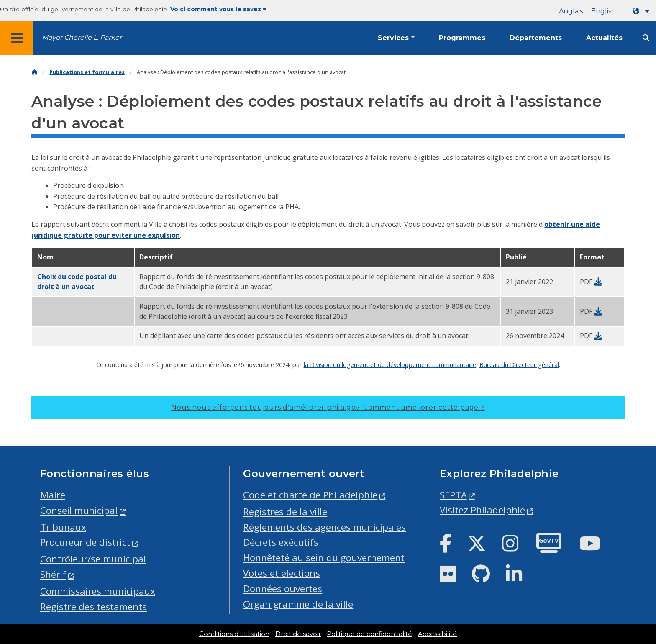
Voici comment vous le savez (218, 9)
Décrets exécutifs (281, 542)
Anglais (571, 11)
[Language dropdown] (643, 11)
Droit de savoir (298, 634)
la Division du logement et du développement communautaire (390, 364)
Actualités (604, 38)
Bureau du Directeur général (519, 364)
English (603, 11)
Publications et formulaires (87, 72)
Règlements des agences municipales (324, 527)
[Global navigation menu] (17, 38)
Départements (536, 38)
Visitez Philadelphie (482, 510)
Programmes (462, 38)
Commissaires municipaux (98, 591)
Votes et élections (282, 573)
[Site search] (646, 38)
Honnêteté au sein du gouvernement (324, 558)
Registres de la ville (285, 512)
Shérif (53, 574)
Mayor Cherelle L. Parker (82, 37)
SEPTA (453, 495)
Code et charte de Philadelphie (310, 495)
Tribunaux (63, 527)
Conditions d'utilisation (234, 634)
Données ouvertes (283, 589)
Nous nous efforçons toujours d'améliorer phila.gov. (328, 407)
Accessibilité (437, 634)
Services (393, 38)
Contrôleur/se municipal (93, 559)
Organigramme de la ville (298, 604)
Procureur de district (85, 542)
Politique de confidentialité (369, 634)
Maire (53, 495)
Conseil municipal (79, 510)
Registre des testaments (94, 607)
